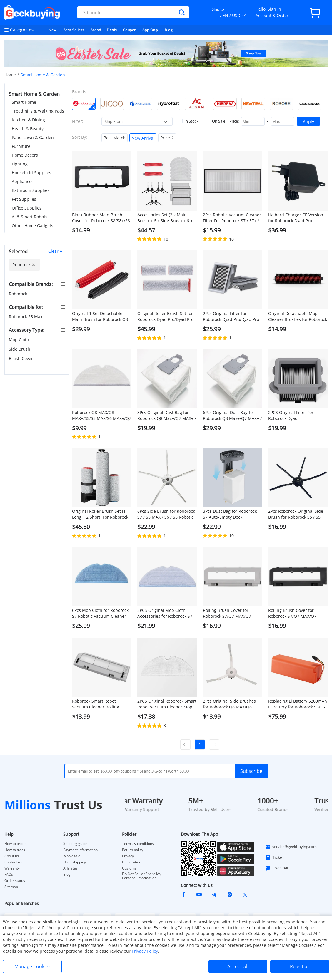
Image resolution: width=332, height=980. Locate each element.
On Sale (215, 121)
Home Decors (25, 155)
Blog (169, 30)
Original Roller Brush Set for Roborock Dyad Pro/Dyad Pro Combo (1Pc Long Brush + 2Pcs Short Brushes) (165, 316)
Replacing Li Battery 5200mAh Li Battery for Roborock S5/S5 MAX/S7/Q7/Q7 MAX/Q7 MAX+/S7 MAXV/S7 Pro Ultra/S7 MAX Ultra (298, 704)
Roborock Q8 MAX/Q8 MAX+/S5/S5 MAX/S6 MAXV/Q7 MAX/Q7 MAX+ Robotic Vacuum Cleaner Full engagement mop (102, 416)
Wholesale (72, 856)
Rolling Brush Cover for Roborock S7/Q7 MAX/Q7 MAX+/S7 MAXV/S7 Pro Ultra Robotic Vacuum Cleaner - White (230, 613)
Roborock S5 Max (26, 317)
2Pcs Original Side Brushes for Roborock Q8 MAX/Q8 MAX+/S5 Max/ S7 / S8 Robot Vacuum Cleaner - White (231, 704)
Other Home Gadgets (32, 226)
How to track (15, 850)
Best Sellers (74, 30)
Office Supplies (27, 208)
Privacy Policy (145, 951)
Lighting (20, 164)
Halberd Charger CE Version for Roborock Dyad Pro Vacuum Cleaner (296, 218)
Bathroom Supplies (31, 190)
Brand (96, 30)
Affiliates (70, 868)
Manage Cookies (32, 966)
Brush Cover (21, 358)
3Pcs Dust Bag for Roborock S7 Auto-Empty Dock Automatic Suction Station (230, 514)
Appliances (23, 181)
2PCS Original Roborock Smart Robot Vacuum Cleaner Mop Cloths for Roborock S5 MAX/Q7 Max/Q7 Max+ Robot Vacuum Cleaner (167, 704)
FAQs (9, 875)
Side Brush (20, 349)
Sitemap (11, 887)
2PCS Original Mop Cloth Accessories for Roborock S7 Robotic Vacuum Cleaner (165, 613)
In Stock (188, 121)
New (52, 30)
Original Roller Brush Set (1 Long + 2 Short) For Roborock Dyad (100, 514)
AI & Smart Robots (30, 217)
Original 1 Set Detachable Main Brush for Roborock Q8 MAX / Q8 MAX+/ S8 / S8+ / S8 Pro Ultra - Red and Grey (101, 316)
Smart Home (24, 102)
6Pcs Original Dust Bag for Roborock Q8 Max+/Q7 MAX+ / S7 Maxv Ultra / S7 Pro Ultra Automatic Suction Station (232, 416)
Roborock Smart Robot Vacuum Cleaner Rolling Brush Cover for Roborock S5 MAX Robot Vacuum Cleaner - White (101, 704)
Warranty (12, 868)
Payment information (80, 850)
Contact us (13, 862)
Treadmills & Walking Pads (38, 111)
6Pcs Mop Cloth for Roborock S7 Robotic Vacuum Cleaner (100, 613)
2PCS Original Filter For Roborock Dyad (291, 415)
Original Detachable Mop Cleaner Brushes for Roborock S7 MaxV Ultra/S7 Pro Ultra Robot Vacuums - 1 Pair (298, 316)
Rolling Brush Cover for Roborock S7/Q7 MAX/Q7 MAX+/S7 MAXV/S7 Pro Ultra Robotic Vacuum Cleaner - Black (295, 613)
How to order (15, 844)
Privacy (128, 856)
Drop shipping (75, 862)
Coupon (130, 30)
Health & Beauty (28, 129)
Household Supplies (31, 173)
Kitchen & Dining (28, 120)
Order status (15, 881)
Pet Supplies (24, 199)
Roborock (19, 294)
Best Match (115, 138)
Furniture (21, 146)
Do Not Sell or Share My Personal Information (142, 876)
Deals (112, 30)
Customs (129, 868)
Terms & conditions (138, 844)
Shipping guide (75, 844)
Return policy (133, 850)
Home (10, 75)
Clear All (56, 251)
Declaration (132, 862)
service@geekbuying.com (291, 847)
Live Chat (277, 868)
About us (12, 856)
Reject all (300, 966)
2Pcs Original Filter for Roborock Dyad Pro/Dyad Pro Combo (231, 316)
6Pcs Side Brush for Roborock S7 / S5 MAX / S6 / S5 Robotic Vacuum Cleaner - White (166, 514)
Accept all (238, 966)
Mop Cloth (20, 340)
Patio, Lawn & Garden (33, 137)
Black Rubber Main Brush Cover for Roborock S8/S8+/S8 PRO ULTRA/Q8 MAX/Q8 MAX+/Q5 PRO (101, 218)
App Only (150, 30)
